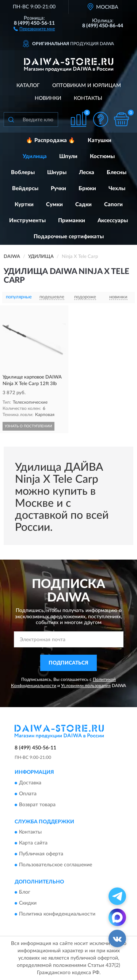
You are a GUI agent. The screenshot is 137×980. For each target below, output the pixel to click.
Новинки (48, 98)
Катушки (100, 140)
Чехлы (117, 189)
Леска (87, 173)
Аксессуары (113, 221)
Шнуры (57, 173)
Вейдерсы (25, 189)
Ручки (58, 189)
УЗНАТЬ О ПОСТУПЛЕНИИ (28, 426)
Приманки (72, 221)
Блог (25, 893)
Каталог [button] (28, 86)
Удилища (35, 156)
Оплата (28, 794)
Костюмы (102, 156)
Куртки (24, 205)
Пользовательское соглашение (56, 865)
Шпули (68, 156)
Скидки (28, 903)
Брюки (87, 189)
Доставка (30, 783)
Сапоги (113, 205)
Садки (83, 205)
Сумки (54, 205)
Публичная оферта (41, 854)
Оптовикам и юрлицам (87, 86)
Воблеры (23, 173)
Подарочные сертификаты (69, 237)
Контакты (88, 98)
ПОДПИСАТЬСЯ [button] (68, 663)
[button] (34, 28)
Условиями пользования (86, 686)
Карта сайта (33, 843)
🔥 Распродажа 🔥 (51, 140)
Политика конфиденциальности (57, 914)
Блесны (117, 173)
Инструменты (27, 221)
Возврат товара (37, 805)
